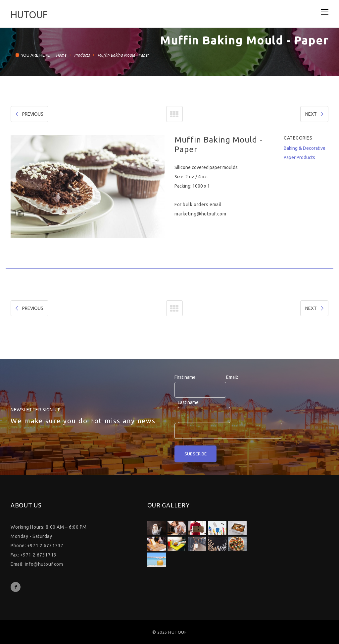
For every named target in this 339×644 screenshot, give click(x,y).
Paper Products (299, 157)
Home (61, 55)
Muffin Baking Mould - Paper (123, 55)
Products (82, 55)
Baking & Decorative (305, 148)
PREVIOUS (29, 114)
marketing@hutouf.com (200, 214)
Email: (232, 377)
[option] (88, 187)
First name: (186, 377)
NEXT (315, 114)
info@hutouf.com (44, 564)
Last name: (189, 402)
